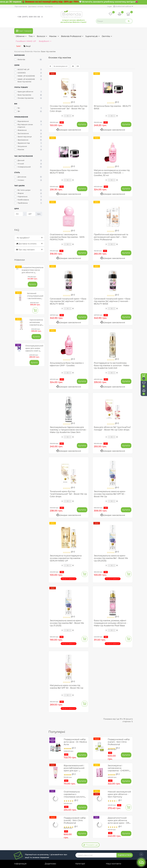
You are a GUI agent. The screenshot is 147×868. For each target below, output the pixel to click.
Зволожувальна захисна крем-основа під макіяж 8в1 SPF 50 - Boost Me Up (110, 494)
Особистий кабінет (123, 6)
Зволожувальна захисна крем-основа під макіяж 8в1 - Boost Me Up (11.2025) (67, 623)
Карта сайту (112, 850)
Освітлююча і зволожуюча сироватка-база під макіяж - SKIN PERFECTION (67, 237)
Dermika (107, 36)
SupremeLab (93, 36)
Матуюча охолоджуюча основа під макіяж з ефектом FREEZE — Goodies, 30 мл (112, 173)
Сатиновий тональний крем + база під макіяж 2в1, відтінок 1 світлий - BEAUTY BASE (68, 301)
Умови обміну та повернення (23, 832)
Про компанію (21, 6)
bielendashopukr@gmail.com (121, 839)
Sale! (18, 46)
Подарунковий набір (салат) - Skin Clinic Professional (119, 742)
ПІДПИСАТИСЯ (125, 803)
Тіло (32, 36)
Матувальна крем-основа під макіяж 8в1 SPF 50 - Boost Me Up (67, 687)
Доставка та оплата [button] (30, 244)
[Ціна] (19, 214)
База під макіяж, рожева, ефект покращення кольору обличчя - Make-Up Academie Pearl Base (111, 623)
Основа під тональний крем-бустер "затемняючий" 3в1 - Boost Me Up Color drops (69, 109)
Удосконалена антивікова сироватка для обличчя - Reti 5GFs (36, 325)
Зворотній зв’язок (24, 841)
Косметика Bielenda (23, 51)
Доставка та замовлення (27, 821)
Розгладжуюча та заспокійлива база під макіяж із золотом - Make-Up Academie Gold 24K (112, 365)
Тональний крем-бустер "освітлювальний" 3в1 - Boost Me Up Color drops (68, 494)
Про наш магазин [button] (30, 250)
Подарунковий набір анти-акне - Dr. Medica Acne (75, 742)
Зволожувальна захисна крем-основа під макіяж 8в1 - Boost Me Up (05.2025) (111, 558)
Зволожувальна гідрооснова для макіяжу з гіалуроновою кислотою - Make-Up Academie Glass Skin (68, 430)
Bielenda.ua (70, 866)
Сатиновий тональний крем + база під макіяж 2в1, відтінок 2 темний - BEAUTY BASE (112, 301)
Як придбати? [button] (30, 238)
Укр (109, 6)
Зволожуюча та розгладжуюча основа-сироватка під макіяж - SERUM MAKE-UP (66, 558)
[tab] (30, 238)
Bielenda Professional (72, 36)
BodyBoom (45, 41)
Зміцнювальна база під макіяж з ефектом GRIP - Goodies (67, 364)
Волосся (42, 36)
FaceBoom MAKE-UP (26, 41)
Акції (27, 46)
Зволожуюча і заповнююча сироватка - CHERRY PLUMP (118, 769)
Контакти (49, 6)
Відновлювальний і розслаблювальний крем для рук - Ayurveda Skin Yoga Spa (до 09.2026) (74, 771)
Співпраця (20, 837)
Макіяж (54, 36)
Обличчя (21, 36)
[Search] (129, 21)
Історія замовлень (54, 821)
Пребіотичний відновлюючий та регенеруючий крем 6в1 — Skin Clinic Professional (111, 237)
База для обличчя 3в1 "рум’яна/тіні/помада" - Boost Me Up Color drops (112, 428)
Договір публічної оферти (24, 826)
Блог (17, 845)
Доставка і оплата (36, 6)
